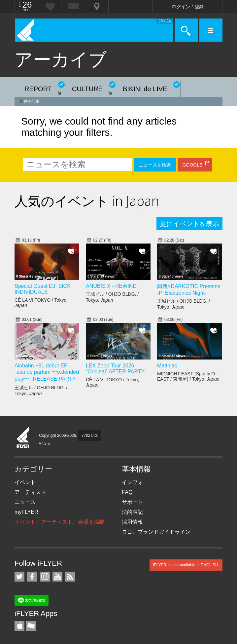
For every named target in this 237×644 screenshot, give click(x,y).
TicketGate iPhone (31, 626)
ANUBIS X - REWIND (111, 286)
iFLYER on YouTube (57, 577)
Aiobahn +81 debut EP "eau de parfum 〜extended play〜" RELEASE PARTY (47, 372)
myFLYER (26, 512)
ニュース (25, 502)
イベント (25, 482)
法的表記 (132, 512)
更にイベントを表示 (189, 224)
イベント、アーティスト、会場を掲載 (59, 522)
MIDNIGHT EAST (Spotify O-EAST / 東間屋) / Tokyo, (188, 376)
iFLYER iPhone (19, 626)
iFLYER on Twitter (19, 577)
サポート (132, 502)
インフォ (132, 482)
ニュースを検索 (155, 165)
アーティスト (30, 492)
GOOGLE (193, 165)
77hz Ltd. (90, 436)
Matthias (167, 366)
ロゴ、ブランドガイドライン (156, 532)
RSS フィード (70, 577)
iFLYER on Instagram (45, 577)
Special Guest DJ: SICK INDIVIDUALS (43, 289)
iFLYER (23, 438)
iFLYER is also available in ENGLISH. (186, 565)
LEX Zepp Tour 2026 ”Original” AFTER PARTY (115, 369)
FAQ (127, 492)
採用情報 (132, 522)
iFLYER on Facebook (32, 577)
